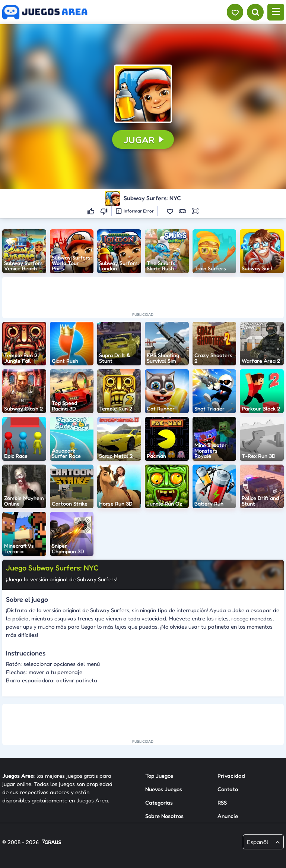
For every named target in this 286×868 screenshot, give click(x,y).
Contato (228, 789)
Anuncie (228, 816)
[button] (143, 94)
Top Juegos (159, 776)
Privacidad (231, 776)
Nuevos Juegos (164, 789)
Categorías (159, 803)
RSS (222, 803)
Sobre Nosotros (164, 816)
